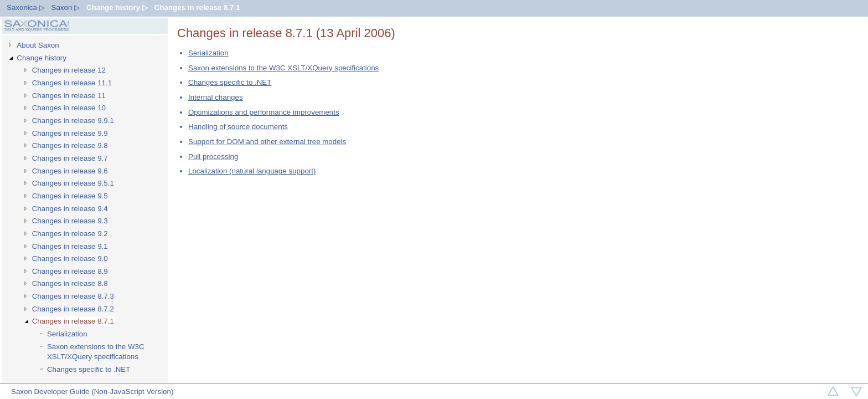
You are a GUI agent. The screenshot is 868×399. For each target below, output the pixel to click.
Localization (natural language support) (252, 171)
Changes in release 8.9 (70, 271)
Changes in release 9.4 (70, 209)
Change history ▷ (117, 7)
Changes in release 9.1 (70, 246)
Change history (42, 58)
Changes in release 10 (69, 108)
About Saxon (38, 45)
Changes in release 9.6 (70, 171)
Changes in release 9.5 (70, 196)
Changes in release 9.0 (70, 259)
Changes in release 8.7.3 (73, 296)
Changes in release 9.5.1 (73, 183)
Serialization (67, 334)
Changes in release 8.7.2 (73, 309)
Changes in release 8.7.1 (197, 7)
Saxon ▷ (66, 7)
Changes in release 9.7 (70, 158)
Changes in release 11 (69, 96)
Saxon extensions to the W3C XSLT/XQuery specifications (96, 352)
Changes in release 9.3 (70, 221)
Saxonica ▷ (26, 7)
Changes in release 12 (69, 70)
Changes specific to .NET (89, 369)
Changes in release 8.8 (70, 283)
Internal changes (216, 97)
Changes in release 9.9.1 (73, 121)
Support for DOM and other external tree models (267, 142)
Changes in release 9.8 (70, 145)
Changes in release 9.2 (70, 234)
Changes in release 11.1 (72, 83)
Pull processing (213, 157)
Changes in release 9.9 (70, 133)
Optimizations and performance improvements (264, 112)
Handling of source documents (238, 127)
